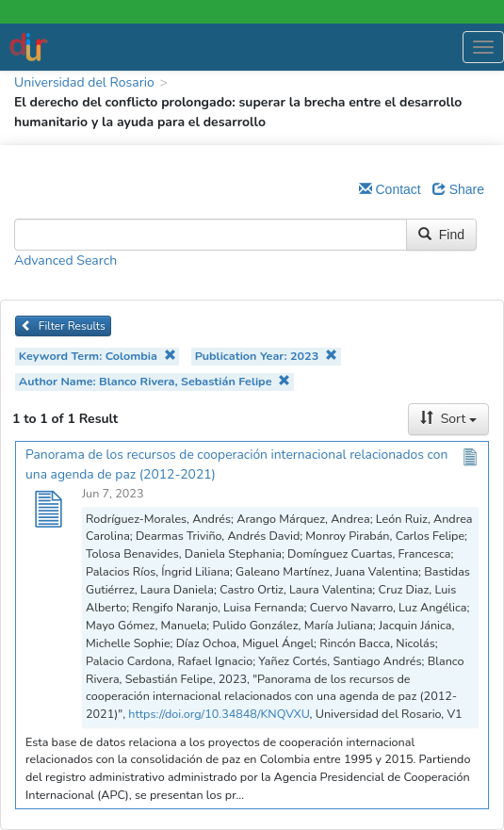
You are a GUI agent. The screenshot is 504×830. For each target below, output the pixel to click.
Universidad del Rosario (84, 82)
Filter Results (63, 326)
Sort (448, 419)
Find (441, 235)
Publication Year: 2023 (266, 356)
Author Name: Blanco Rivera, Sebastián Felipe (154, 381)
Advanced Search (65, 260)
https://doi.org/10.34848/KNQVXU (219, 714)
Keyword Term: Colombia (98, 356)
